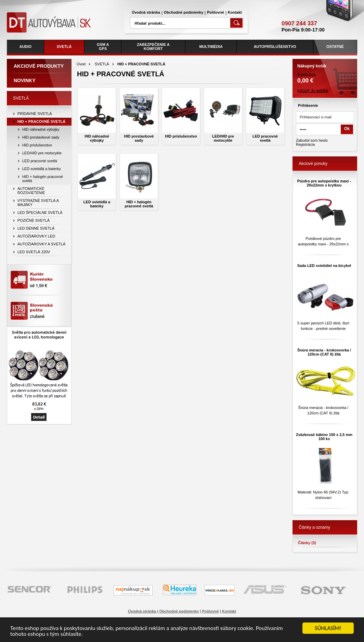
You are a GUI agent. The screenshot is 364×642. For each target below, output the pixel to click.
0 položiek (325, 72)
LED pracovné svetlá (265, 138)
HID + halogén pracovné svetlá (139, 204)
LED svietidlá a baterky (97, 204)
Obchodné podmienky (184, 12)
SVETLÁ (102, 64)
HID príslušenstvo (181, 136)
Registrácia (305, 144)
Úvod (81, 64)
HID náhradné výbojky (97, 138)
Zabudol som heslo (312, 140)
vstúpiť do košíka (313, 91)
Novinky (25, 80)
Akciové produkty (39, 66)
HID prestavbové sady (139, 138)
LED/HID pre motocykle (223, 138)
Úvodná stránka (146, 12)
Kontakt (235, 12)
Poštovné (216, 12)
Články (307, 543)
